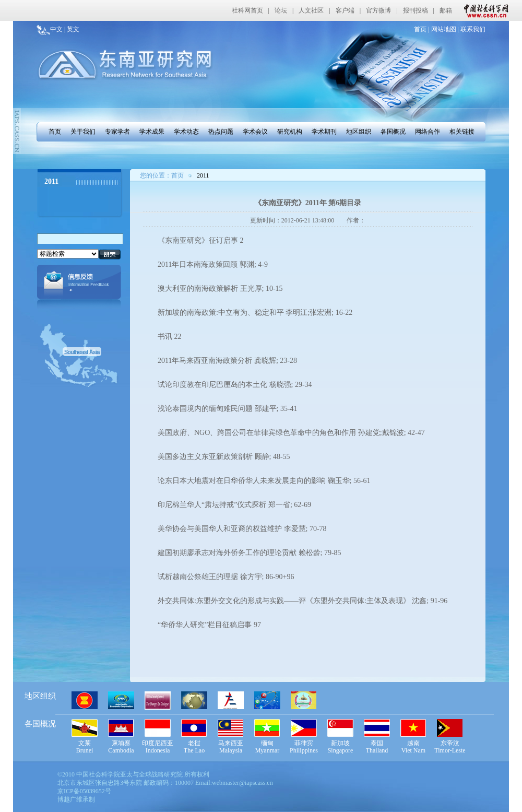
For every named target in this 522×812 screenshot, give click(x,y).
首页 (55, 132)
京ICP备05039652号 (84, 791)
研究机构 (290, 132)
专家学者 (117, 132)
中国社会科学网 (484, 10)
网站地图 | (444, 29)
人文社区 (311, 10)
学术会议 (255, 132)
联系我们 (472, 29)
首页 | (422, 29)
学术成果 (152, 132)
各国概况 (393, 132)
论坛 (281, 10)
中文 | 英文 (65, 29)
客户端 (345, 10)
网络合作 (428, 132)
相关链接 (462, 132)
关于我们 (83, 132)
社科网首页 (247, 10)
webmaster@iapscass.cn (242, 783)
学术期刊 (324, 132)
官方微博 (378, 10)
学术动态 (186, 132)
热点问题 (221, 132)
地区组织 (359, 132)
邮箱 (446, 10)
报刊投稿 (416, 10)
